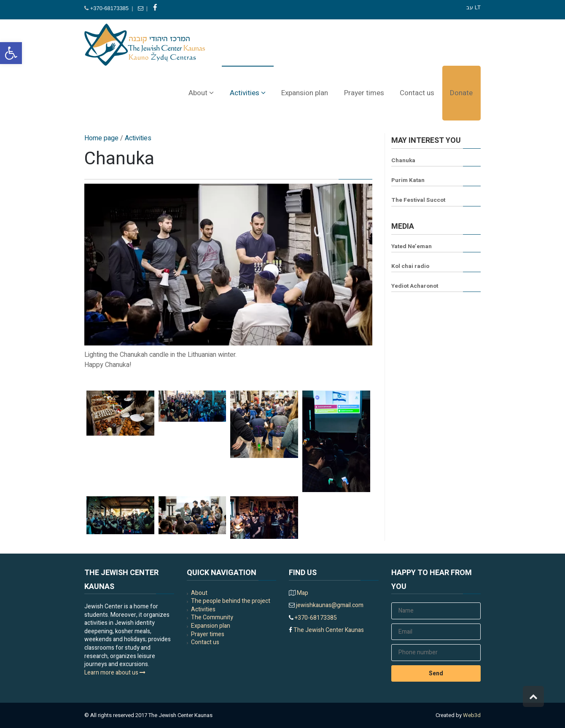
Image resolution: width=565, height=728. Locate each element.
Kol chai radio (410, 266)
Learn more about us (115, 673)
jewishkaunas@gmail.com (329, 605)
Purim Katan (408, 180)
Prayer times (208, 634)
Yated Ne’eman (412, 246)
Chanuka (403, 161)
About (199, 593)
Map (303, 593)
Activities (203, 609)
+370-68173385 (109, 8)
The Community (212, 617)
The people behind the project (231, 601)
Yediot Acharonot (415, 286)
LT (478, 7)
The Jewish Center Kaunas (328, 630)
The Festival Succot (418, 200)
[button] (11, 53)
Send (436, 673)
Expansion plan (211, 626)
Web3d (472, 715)
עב (470, 7)
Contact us (205, 642)
